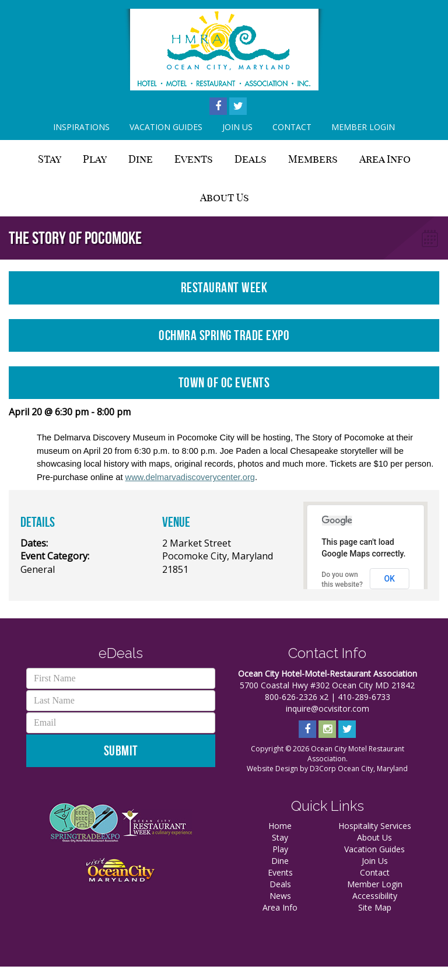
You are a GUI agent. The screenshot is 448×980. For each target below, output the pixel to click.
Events (194, 159)
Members (313, 159)
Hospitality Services (375, 826)
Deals (251, 159)
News (280, 896)
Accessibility (375, 896)
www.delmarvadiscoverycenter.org (190, 477)
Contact (292, 127)
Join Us (237, 127)
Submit (121, 751)
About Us (225, 197)
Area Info (385, 159)
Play (95, 159)
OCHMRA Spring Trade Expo (224, 335)
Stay (50, 159)
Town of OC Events (224, 383)
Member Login (363, 127)
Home (280, 826)
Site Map (375, 907)
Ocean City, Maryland (373, 769)
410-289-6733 (364, 697)
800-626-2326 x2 (297, 697)
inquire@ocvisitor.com (328, 708)
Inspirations (81, 127)
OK (389, 579)
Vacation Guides (166, 127)
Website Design (272, 769)
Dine (141, 159)
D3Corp (323, 769)
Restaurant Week (224, 288)
